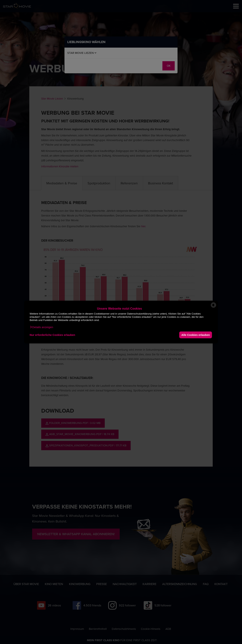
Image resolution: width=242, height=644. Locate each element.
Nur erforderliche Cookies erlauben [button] (52, 335)
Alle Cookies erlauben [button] (195, 335)
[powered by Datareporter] (213, 307)
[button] (41, 327)
